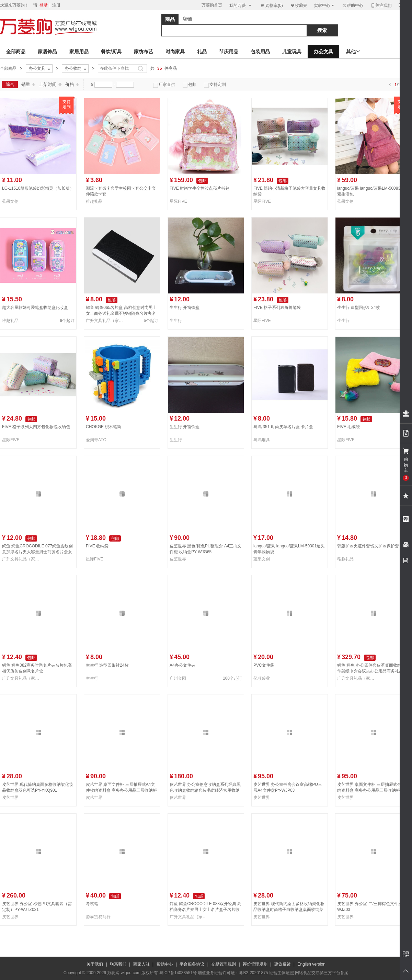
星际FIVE (178, 201)
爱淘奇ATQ (96, 440)
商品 (170, 19)
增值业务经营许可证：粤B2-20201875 (233, 973)
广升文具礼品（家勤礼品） (106, 321)
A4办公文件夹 (182, 665)
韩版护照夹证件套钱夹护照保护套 (368, 546)
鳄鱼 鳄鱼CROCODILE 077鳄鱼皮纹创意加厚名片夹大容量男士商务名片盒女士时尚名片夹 (37, 552)
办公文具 (323, 52)
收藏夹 (299, 5)
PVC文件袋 (264, 665)
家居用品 (79, 52)
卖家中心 (324, 5)
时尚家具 (175, 52)
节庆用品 (229, 52)
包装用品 (260, 52)
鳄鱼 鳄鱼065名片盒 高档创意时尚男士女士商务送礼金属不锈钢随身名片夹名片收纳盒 (121, 313)
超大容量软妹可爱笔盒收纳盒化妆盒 (35, 308)
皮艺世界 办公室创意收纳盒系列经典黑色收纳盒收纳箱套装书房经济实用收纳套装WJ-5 (205, 790)
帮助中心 (353, 5)
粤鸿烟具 (262, 440)
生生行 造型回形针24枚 (359, 308)
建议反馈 (283, 964)
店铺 (187, 19)
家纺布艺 (144, 52)
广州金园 (178, 678)
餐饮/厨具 (111, 52)
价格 (72, 84)
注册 (56, 5)
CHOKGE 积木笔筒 (104, 427)
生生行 (176, 321)
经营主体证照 (282, 973)
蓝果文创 (10, 201)
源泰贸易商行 (98, 917)
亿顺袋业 (262, 678)
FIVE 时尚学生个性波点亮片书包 (199, 188)
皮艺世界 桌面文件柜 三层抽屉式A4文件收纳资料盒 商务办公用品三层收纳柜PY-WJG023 (121, 790)
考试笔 (92, 904)
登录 (44, 5)
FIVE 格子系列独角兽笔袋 (277, 308)
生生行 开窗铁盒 (185, 308)
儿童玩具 (292, 52)
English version (312, 964)
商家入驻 (141, 964)
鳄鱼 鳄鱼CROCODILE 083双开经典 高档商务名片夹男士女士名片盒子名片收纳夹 (205, 910)
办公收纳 (76, 69)
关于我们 (95, 964)
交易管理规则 (224, 964)
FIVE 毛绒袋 (348, 427)
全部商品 (16, 52)
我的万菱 (241, 5)
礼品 (202, 52)
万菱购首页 (212, 5)
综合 (10, 84)
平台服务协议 (192, 964)
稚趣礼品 (94, 201)
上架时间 (50, 84)
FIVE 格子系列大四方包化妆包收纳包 (36, 427)
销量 (28, 84)
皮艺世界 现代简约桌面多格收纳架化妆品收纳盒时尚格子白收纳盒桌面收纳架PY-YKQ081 (289, 910)
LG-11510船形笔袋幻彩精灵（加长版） (38, 188)
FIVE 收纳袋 (97, 546)
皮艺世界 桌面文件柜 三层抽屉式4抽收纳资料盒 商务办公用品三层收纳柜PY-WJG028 (372, 790)
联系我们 (118, 964)
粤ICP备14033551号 (178, 973)
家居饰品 (47, 52)
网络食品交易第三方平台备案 (322, 973)
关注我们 (381, 5)
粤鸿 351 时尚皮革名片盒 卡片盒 (283, 427)
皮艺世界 (178, 559)
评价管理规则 (255, 964)
